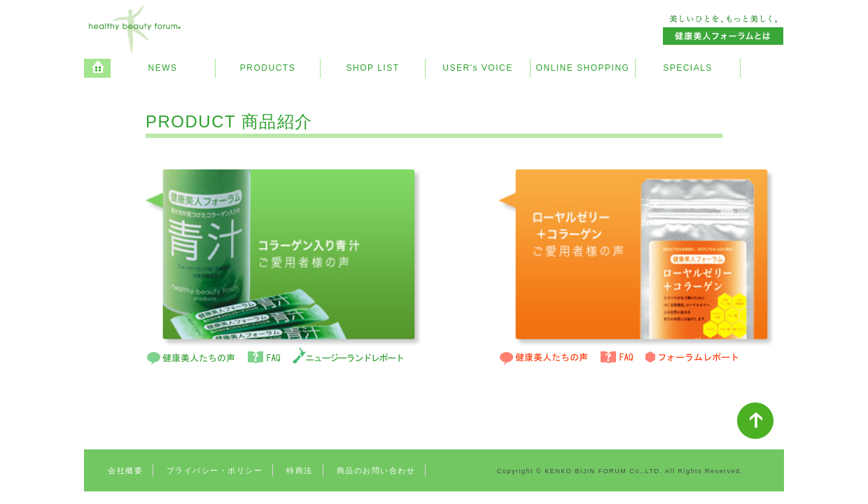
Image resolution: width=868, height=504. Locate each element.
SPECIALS (688, 68)
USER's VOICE (477, 68)
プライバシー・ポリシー (215, 470)
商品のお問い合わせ (376, 470)
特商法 (300, 470)
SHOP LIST (373, 68)
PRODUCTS (268, 68)
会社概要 (125, 470)
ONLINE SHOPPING (583, 68)
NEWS (163, 68)
